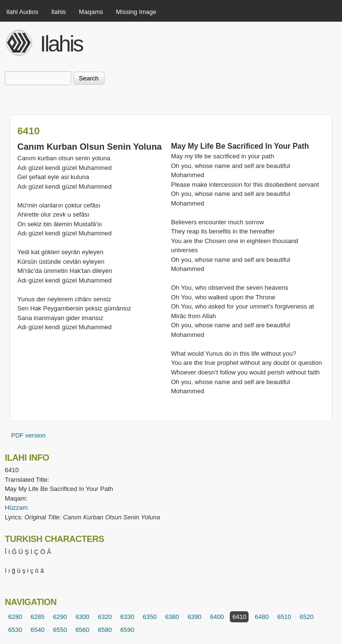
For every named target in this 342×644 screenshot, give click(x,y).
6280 (15, 617)
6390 (194, 617)
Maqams (91, 12)
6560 (83, 630)
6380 (172, 617)
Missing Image (136, 12)
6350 (150, 617)
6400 (217, 617)
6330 (127, 617)
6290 (60, 617)
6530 (15, 630)
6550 (60, 630)
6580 (105, 630)
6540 (38, 630)
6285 (38, 617)
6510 (284, 617)
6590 (127, 630)
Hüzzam (16, 508)
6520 (307, 617)
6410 (239, 617)
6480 (262, 617)
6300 (83, 617)
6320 (105, 617)
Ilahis (59, 12)
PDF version (28, 435)
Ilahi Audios (22, 12)
